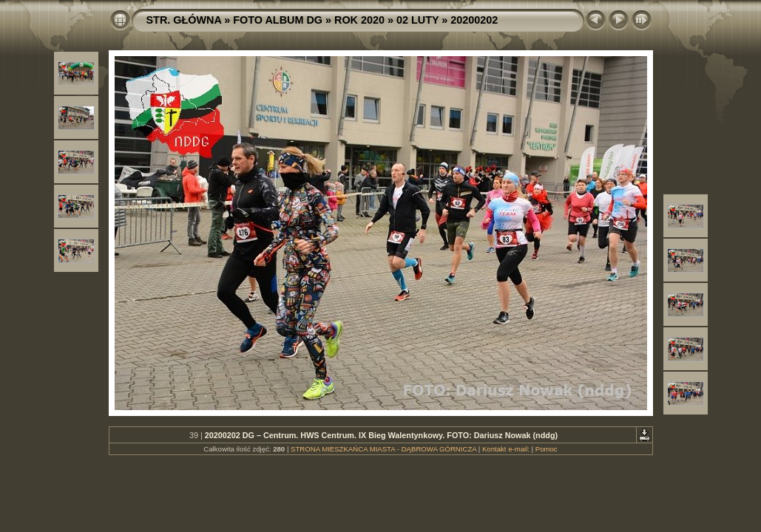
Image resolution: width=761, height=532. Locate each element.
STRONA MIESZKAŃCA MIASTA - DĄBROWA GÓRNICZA (383, 449)
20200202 (474, 20)
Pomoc (547, 449)
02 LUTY (417, 20)
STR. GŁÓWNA (184, 20)
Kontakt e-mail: (506, 449)
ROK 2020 (359, 20)
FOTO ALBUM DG (278, 20)
